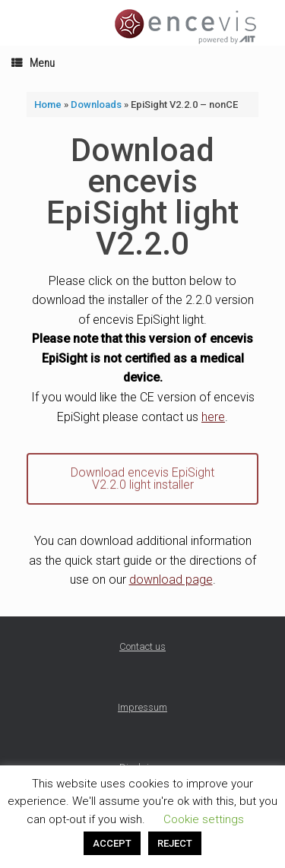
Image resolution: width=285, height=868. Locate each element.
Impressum (142, 707)
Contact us (142, 646)
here (213, 417)
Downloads (96, 105)
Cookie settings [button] (204, 819)
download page (171, 580)
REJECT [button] (175, 843)
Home (48, 105)
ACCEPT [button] (112, 843)
